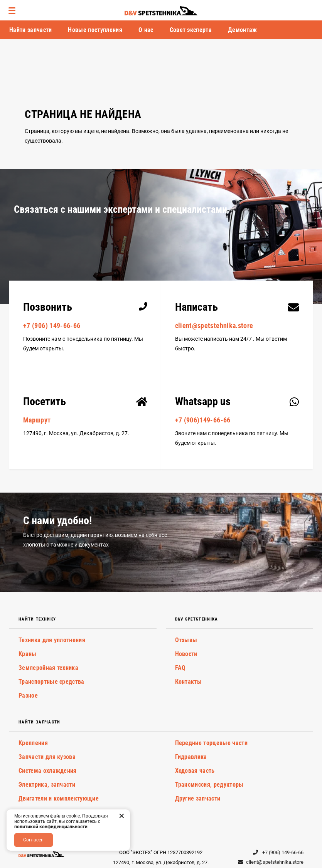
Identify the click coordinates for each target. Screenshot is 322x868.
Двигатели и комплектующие (59, 798)
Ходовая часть (195, 771)
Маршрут (37, 420)
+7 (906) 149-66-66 (52, 325)
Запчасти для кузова (47, 757)
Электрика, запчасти (47, 785)
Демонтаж (243, 30)
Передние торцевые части (211, 743)
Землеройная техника (48, 668)
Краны (28, 654)
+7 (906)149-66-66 (203, 420)
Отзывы (186, 640)
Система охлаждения (48, 771)
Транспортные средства (51, 682)
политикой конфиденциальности (51, 827)
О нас (146, 30)
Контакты (189, 682)
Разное (28, 696)
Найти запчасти (30, 30)
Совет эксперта (191, 30)
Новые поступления (95, 30)
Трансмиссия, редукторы (209, 785)
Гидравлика (191, 757)
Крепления (33, 743)
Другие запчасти (198, 798)
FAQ (180, 668)
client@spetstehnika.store (214, 325)
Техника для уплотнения (52, 640)
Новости (186, 654)
